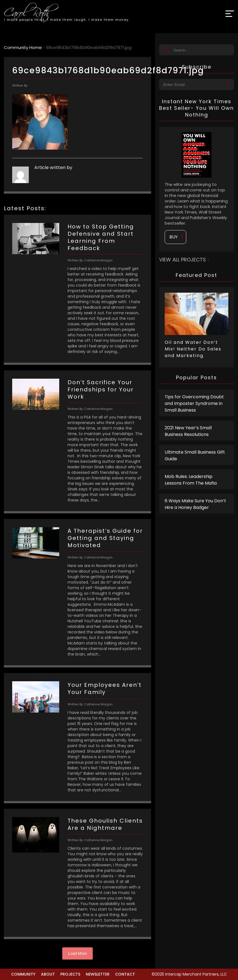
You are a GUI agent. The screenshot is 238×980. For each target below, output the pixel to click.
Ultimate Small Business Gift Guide (195, 455)
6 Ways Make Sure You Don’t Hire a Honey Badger (195, 504)
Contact (125, 974)
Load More (78, 953)
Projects (70, 974)
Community (23, 974)
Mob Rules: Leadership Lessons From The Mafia (191, 480)
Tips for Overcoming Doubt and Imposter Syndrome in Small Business (194, 403)
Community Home (23, 47)
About (48, 974)
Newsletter (98, 974)
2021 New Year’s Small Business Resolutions (188, 431)
